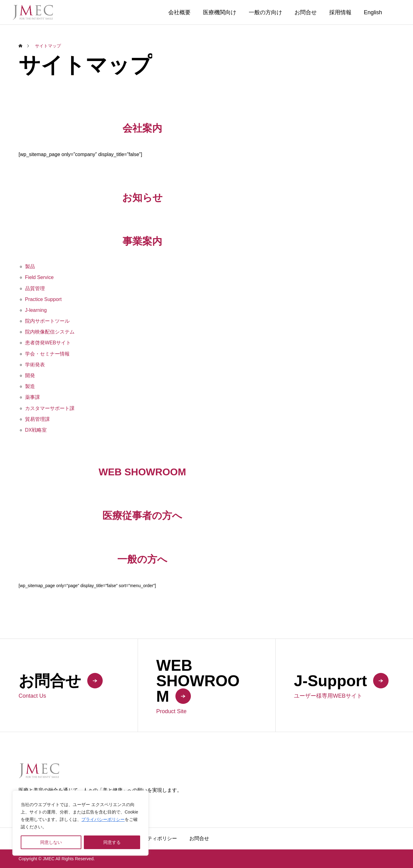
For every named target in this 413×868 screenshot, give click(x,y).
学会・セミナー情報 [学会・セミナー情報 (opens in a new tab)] (47, 354)
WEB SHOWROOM (142, 472)
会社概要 (179, 12)
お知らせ (142, 198)
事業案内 (142, 241)
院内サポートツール (47, 321)
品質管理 (35, 288)
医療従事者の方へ (142, 516)
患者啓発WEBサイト (48, 343)
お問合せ (306, 12)
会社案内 (142, 128)
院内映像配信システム (50, 332)
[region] (80, 823)
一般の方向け (265, 12)
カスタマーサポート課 (50, 408)
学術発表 (35, 365)
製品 (30, 266)
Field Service (39, 277)
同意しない (51, 842)
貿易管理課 (37, 419)
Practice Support (43, 299)
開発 (30, 375)
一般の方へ (142, 559)
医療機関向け (220, 12)
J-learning (36, 310)
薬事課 (32, 397)
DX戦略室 (36, 430)
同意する (112, 842)
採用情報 (340, 12)
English (373, 12)
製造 (30, 386)
